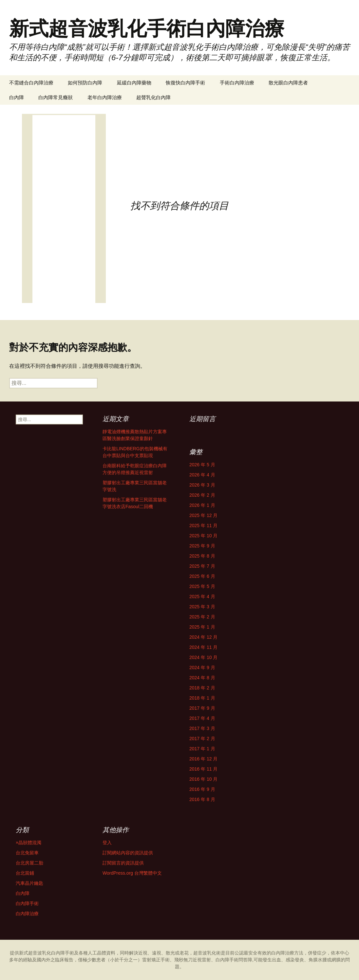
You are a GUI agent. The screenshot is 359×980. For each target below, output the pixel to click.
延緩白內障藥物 (134, 83)
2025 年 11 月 (203, 526)
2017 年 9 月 (202, 708)
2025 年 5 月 (202, 586)
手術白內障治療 (237, 83)
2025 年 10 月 (203, 536)
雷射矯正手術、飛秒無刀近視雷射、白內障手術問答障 (197, 960)
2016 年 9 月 (202, 789)
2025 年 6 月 (202, 576)
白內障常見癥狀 (56, 97)
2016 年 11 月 (203, 769)
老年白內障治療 (105, 97)
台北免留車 (27, 853)
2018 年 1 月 (202, 698)
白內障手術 (27, 903)
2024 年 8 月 (202, 678)
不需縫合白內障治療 (31, 83)
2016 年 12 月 (203, 759)
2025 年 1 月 (202, 627)
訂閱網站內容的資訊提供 (128, 853)
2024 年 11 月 (203, 647)
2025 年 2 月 (202, 617)
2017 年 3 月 (202, 728)
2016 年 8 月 (202, 799)
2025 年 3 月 (202, 607)
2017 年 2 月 (202, 739)
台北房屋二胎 (29, 863)
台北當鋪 (25, 873)
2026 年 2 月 (202, 495)
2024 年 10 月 (203, 657)
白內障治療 (27, 914)
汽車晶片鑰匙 (29, 883)
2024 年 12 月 (203, 637)
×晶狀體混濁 (28, 843)
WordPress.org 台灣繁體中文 (132, 873)
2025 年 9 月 (202, 546)
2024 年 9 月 (202, 668)
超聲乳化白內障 (153, 97)
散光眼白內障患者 (288, 83)
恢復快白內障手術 (185, 83)
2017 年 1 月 (202, 749)
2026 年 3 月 (202, 485)
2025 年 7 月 (202, 566)
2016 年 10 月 (203, 779)
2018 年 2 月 (202, 688)
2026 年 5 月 (202, 465)
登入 (107, 843)
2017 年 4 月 (202, 718)
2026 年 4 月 (202, 475)
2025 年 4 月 (202, 597)
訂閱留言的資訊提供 (123, 863)
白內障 (17, 97)
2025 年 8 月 (202, 556)
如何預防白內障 (85, 83)
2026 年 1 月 (202, 505)
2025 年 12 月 (203, 515)
